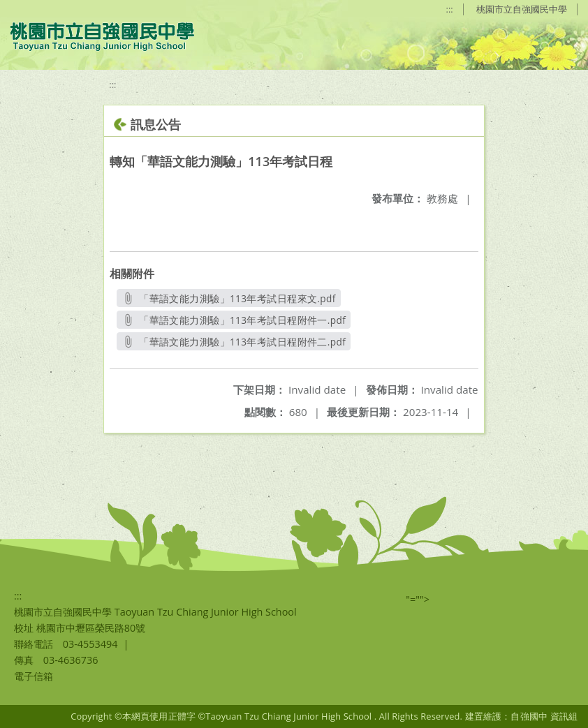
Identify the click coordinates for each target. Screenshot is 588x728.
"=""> (418, 599)
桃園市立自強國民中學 (522, 9)
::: (450, 9)
